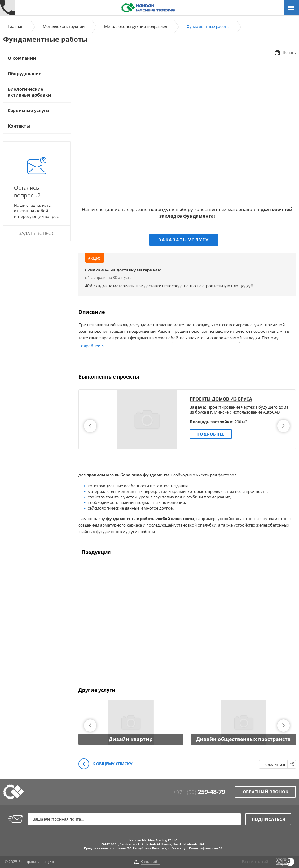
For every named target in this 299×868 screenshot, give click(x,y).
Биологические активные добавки (29, 92)
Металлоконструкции (64, 26)
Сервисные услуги (29, 110)
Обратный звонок (265, 792)
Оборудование (24, 74)
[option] (187, 419)
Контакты (19, 126)
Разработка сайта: (257, 862)
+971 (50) (199, 792)
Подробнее (211, 434)
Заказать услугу (184, 240)
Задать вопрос (37, 233)
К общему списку (106, 764)
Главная (15, 26)
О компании (22, 58)
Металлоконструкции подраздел (136, 26)
